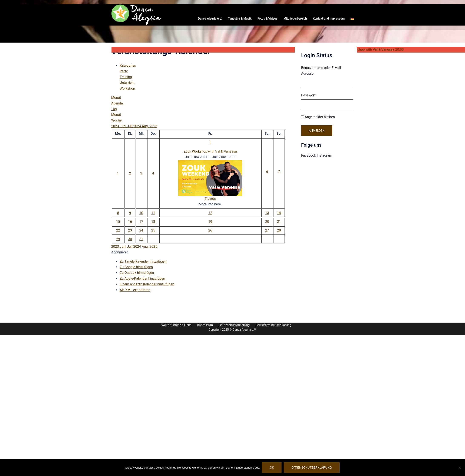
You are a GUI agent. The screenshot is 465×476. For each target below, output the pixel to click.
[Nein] (460, 467)
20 (267, 222)
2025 (153, 126)
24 (141, 230)
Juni (123, 126)
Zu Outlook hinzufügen (137, 273)
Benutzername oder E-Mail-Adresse (322, 71)
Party (124, 71)
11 (153, 213)
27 (267, 230)
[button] (352, 19)
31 (141, 239)
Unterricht (127, 83)
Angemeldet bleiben (318, 117)
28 (279, 230)
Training (126, 77)
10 (141, 213)
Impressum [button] (215, 325)
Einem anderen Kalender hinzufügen (147, 284)
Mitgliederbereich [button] (295, 19)
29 (118, 239)
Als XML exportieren (135, 290)
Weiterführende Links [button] (186, 325)
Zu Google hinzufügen (136, 267)
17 (141, 222)
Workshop (127, 88)
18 (153, 222)
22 (118, 230)
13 (267, 213)
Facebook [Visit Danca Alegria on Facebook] (308, 155)
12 (210, 213)
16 (130, 222)
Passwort (308, 95)
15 (118, 222)
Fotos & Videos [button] (268, 19)
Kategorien (128, 65)
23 (130, 230)
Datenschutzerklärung (312, 467)
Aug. (146, 126)
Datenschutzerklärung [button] (244, 325)
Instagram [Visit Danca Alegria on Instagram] (324, 155)
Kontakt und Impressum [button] (329, 19)
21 (279, 222)
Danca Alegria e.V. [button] (210, 19)
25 (153, 230)
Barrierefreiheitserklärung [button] (189, 330)
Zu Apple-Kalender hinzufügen (142, 278)
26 (210, 230)
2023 (116, 126)
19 (210, 222)
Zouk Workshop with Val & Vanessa (210, 151)
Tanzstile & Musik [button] (240, 19)
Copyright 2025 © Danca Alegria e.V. (233, 330)
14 (279, 213)
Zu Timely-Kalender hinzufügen (143, 261)
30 (130, 239)
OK (272, 467)
